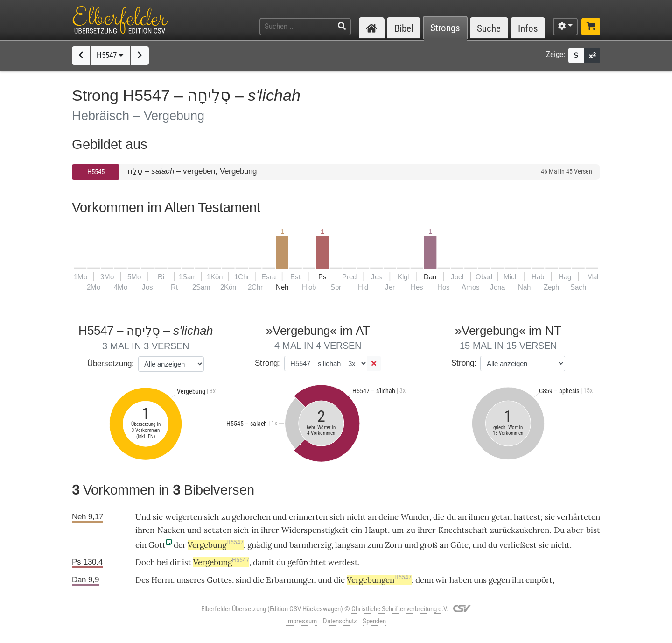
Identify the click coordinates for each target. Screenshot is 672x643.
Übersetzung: (111, 364)
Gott (157, 545)
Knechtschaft (463, 530)
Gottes (219, 580)
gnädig (259, 545)
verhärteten (578, 517)
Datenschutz (340, 621)
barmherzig (310, 545)
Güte (459, 545)
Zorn (394, 545)
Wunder (415, 517)
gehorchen (251, 517)
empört (539, 580)
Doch (145, 562)
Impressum (301, 621)
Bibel (404, 28)
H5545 (96, 172)
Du (559, 530)
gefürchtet (307, 562)
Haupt (376, 530)
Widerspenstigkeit (315, 530)
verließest (518, 545)
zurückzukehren (520, 530)
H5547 (110, 55)
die (439, 517)
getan (502, 517)
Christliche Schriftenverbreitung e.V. (400, 609)
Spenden (374, 621)
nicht (356, 517)
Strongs (445, 28)
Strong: (267, 363)
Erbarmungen (291, 580)
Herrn (162, 580)
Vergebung (216, 545)
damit (264, 562)
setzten (218, 530)
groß (429, 545)
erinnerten (308, 517)
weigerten (184, 517)
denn (424, 580)
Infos (528, 28)
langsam (350, 545)
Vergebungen (379, 580)
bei (162, 562)
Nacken (171, 530)
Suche (489, 28)
